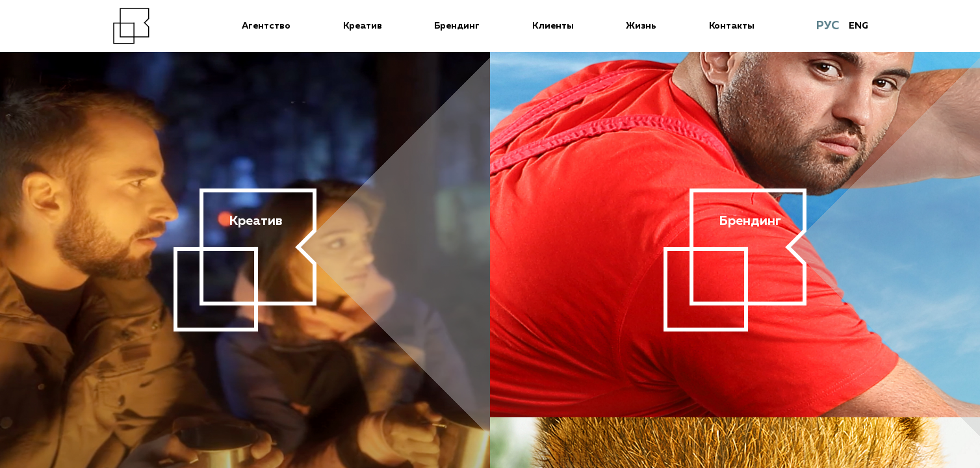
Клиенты (553, 26)
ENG (858, 26)
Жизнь (641, 26)
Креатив (363, 26)
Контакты (732, 26)
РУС (828, 26)
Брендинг (457, 26)
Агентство (266, 26)
